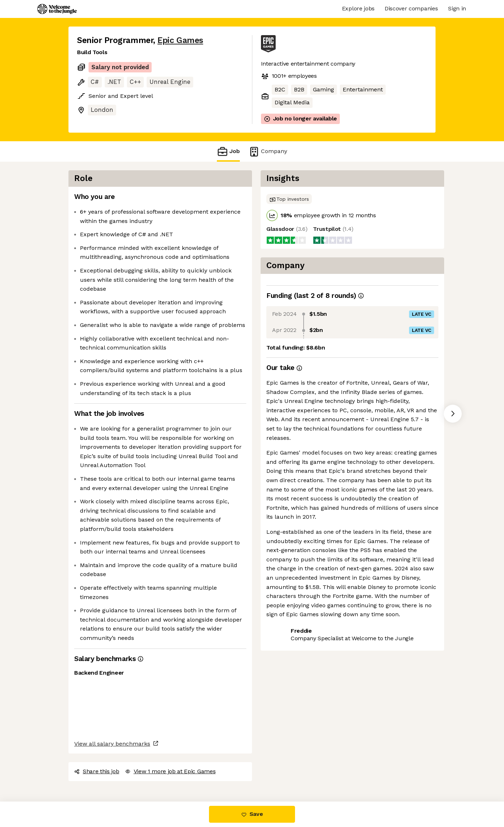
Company (268, 151)
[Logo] (57, 9)
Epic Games (180, 40)
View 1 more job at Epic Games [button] (170, 771)
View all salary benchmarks (112, 744)
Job (228, 151)
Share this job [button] (97, 771)
